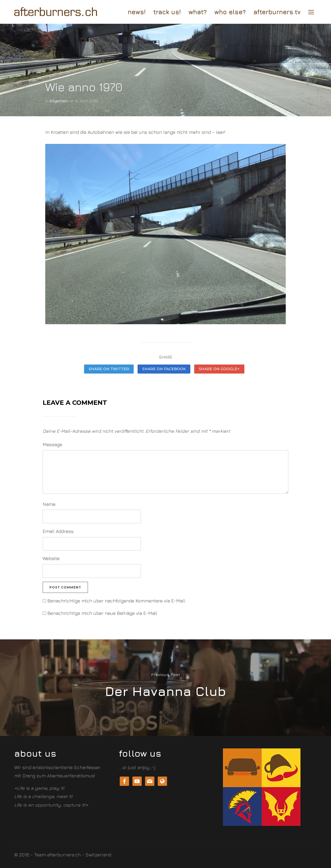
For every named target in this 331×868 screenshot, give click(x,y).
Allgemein (59, 101)
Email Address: (58, 531)
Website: (51, 558)
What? (198, 12)
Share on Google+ (219, 369)
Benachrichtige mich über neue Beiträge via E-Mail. (103, 613)
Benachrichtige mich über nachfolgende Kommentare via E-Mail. (117, 601)
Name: (49, 504)
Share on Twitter (109, 369)
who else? (230, 12)
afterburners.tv (277, 12)
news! (137, 12)
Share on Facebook (164, 369)
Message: (53, 444)
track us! (167, 12)
